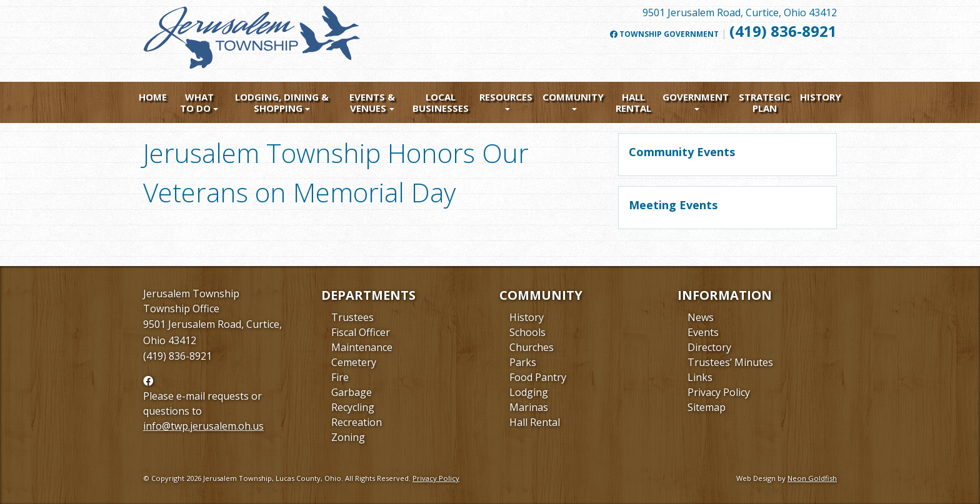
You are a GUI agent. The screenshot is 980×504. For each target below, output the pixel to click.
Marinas (529, 407)
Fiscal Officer (361, 332)
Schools (527, 332)
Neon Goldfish (812, 478)
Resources (506, 97)
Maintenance (362, 347)
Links (700, 377)
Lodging (529, 392)
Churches (532, 347)
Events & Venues (372, 102)
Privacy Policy (719, 392)
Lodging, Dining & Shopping (282, 102)
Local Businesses (441, 102)
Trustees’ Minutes (730, 362)
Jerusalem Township (191, 294)
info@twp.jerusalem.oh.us (203, 426)
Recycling (353, 407)
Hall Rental (633, 102)
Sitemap (707, 407)
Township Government (664, 34)
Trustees (352, 317)
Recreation (357, 422)
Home (153, 97)
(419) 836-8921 (783, 31)
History (821, 97)
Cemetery (354, 362)
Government (696, 97)
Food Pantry (538, 377)
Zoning (348, 437)
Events (703, 332)
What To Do (197, 102)
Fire (340, 377)
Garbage (352, 392)
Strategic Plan (764, 102)
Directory (709, 347)
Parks (523, 362)
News (701, 317)
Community (573, 97)
